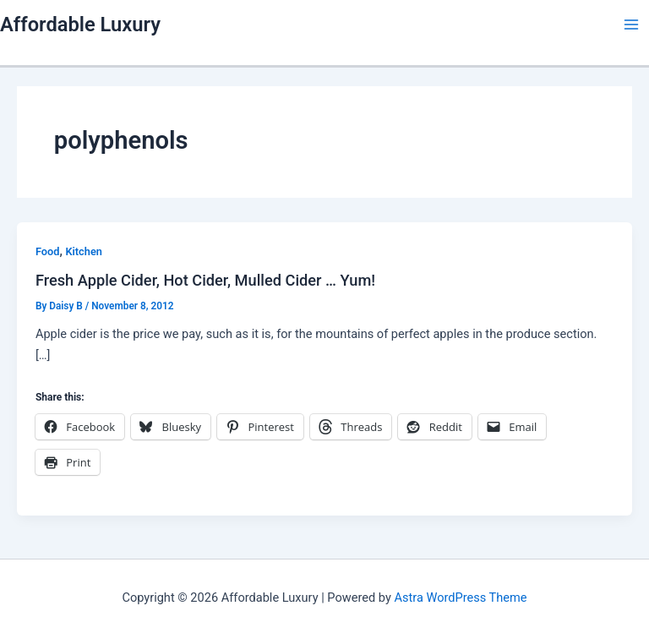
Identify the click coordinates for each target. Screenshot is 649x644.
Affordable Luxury (80, 25)
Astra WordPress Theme (460, 598)
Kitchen (83, 251)
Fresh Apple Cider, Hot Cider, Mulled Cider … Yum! (205, 280)
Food (48, 251)
